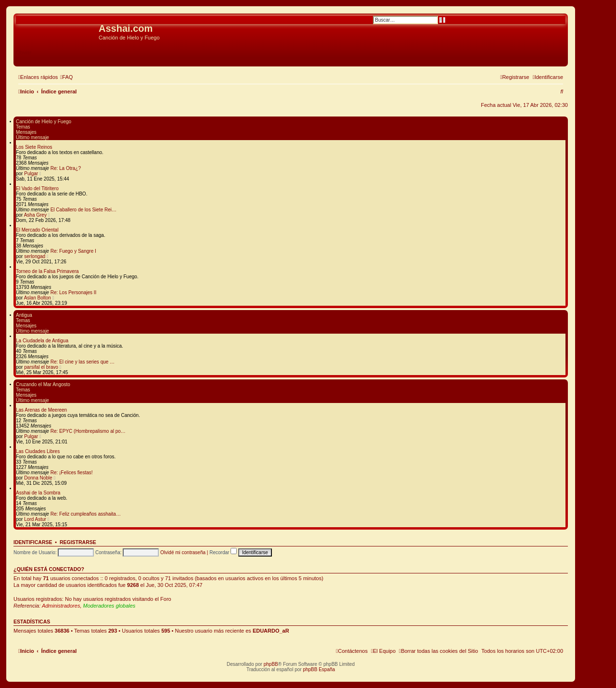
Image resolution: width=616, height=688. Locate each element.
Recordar (223, 552)
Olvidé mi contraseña (183, 552)
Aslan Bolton (38, 298)
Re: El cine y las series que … (83, 362)
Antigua (24, 315)
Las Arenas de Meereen (41, 410)
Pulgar (31, 174)
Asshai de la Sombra (38, 493)
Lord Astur (35, 519)
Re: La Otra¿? (66, 168)
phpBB (271, 664)
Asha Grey (35, 215)
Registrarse (78, 542)
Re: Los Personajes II (74, 292)
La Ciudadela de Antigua (42, 341)
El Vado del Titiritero (37, 188)
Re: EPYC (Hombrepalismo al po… (88, 431)
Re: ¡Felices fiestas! (72, 473)
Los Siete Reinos (34, 147)
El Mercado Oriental (37, 230)
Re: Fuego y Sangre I (73, 251)
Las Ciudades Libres (38, 451)
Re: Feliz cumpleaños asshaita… (86, 514)
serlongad (35, 256)
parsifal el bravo (41, 367)
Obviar (24, 52)
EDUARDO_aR (271, 631)
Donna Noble (38, 478)
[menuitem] (66, 77)
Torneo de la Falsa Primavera (47, 271)
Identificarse (33, 542)
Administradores (61, 606)
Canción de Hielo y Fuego (44, 122)
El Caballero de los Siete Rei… (83, 210)
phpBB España (319, 669)
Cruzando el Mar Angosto (43, 384)
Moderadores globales (109, 606)
